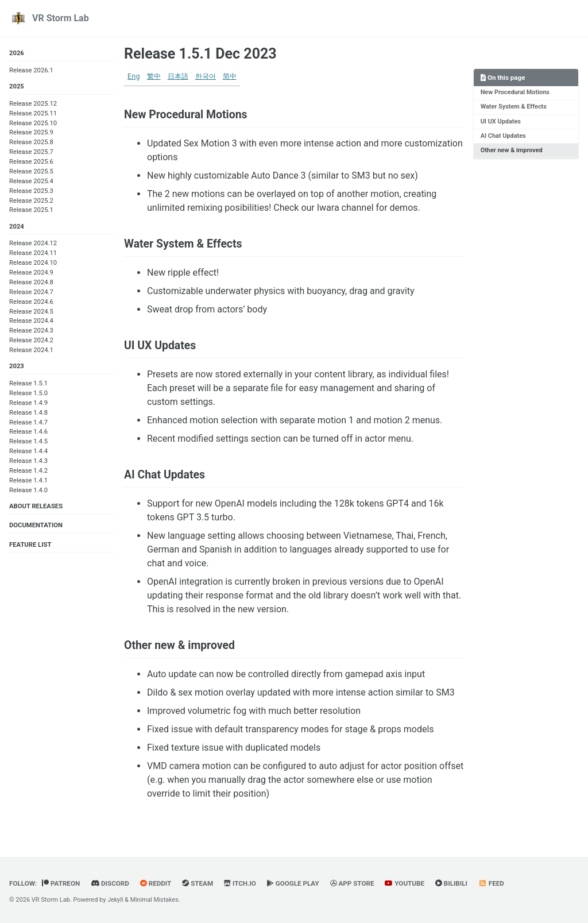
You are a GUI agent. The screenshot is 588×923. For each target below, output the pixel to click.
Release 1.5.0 (28, 394)
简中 (230, 77)
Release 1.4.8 (28, 414)
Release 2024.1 (31, 351)
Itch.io (244, 884)
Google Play (299, 884)
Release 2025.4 (31, 182)
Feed (501, 884)
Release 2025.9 (31, 133)
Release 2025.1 (31, 211)
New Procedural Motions (516, 93)
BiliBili (460, 884)
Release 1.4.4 (28, 453)
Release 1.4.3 (28, 462)
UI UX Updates (501, 122)
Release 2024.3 (31, 332)
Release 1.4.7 (28, 424)
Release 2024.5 (31, 312)
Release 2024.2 (31, 341)
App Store (359, 884)
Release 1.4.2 (28, 472)
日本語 (178, 77)
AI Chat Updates (504, 136)
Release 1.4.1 (28, 482)
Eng (134, 77)
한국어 (206, 77)
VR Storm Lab (61, 18)
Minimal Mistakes (156, 900)
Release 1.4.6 (28, 433)
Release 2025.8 (31, 143)
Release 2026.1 (31, 70)
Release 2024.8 (31, 283)
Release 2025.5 (31, 172)
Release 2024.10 (33, 264)
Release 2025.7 (31, 152)
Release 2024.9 (31, 274)
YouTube (413, 884)
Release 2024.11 (33, 254)
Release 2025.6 (31, 162)
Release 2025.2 (31, 201)
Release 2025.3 (31, 192)
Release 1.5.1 (28, 385)
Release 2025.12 (33, 104)
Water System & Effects (514, 107)
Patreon (63, 884)
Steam (201, 884)
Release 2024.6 (31, 302)
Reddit (159, 884)
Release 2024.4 (31, 322)
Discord (112, 884)
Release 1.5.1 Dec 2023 (200, 54)
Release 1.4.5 (28, 443)
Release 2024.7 (31, 293)
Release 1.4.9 (28, 404)
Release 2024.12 (33, 244)
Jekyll (115, 900)
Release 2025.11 (33, 114)
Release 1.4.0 (28, 491)
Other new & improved (512, 151)
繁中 (154, 77)
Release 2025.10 (33, 123)
